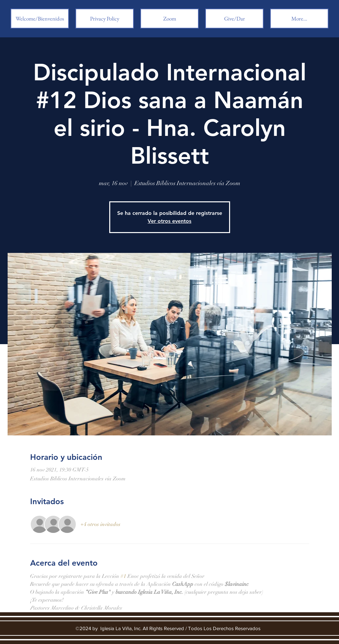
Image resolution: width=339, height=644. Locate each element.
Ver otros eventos (169, 221)
